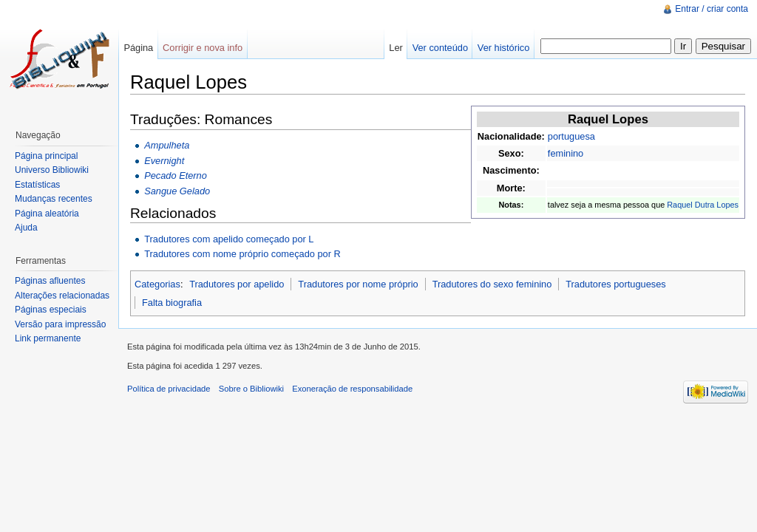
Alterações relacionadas (62, 296)
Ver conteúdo (440, 48)
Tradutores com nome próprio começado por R (242, 254)
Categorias (157, 284)
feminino (566, 153)
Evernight (164, 161)
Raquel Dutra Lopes (703, 205)
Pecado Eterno (176, 175)
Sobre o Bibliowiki (251, 389)
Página (138, 48)
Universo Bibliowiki (52, 170)
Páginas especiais (51, 310)
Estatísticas (37, 185)
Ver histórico (503, 48)
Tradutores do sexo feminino (492, 284)
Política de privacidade (169, 389)
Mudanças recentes (54, 199)
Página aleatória (47, 214)
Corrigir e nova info (203, 48)
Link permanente (48, 338)
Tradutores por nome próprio (358, 284)
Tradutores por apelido (237, 284)
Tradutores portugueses (615, 284)
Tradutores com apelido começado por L (229, 239)
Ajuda (26, 228)
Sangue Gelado (177, 191)
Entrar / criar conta (712, 9)
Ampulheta (167, 145)
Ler (396, 48)
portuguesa (571, 136)
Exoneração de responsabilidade (352, 389)
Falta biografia (172, 303)
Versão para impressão (60, 324)
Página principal (46, 156)
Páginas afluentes (50, 281)
